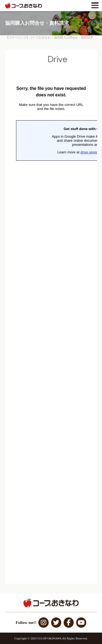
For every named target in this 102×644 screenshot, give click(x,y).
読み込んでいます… (51, 317)
